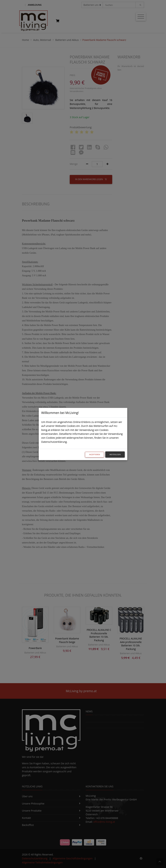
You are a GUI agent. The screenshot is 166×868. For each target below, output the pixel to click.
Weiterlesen (115, 455)
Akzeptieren (95, 455)
